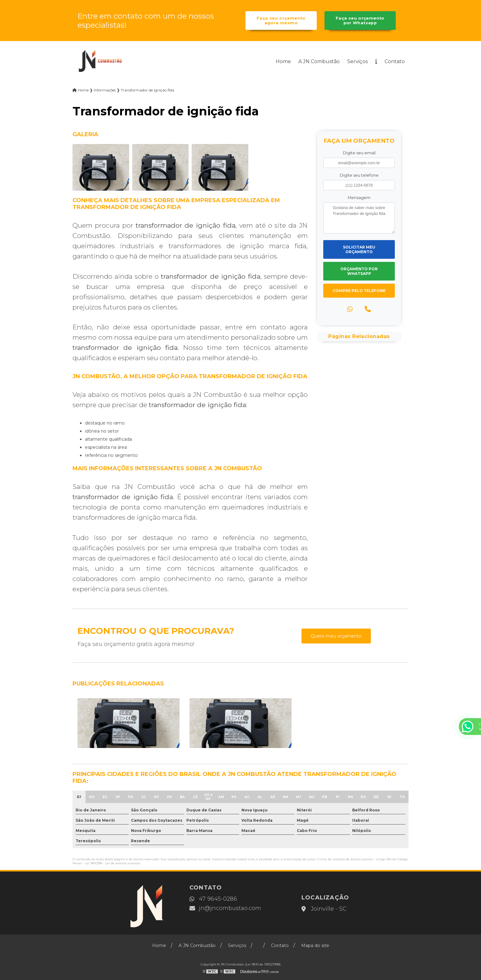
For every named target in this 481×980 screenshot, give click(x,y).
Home (283, 61)
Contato (395, 61)
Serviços (357, 61)
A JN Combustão (319, 61)
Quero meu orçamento (336, 636)
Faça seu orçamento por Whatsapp (360, 21)
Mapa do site (315, 945)
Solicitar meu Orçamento (359, 249)
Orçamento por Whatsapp (359, 271)
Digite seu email (359, 153)
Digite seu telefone (359, 175)
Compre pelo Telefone (359, 291)
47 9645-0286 (213, 899)
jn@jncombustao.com (225, 908)
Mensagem (359, 198)
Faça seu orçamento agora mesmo (281, 21)
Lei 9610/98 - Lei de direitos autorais (112, 863)
